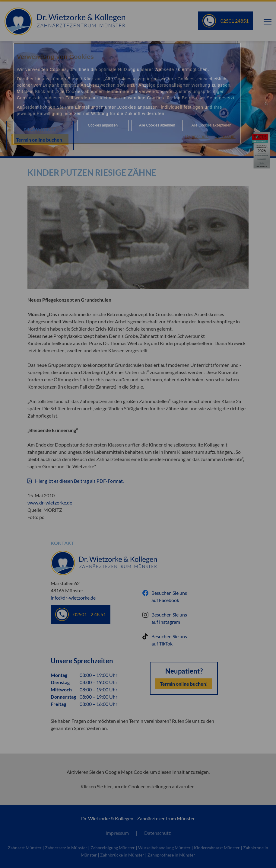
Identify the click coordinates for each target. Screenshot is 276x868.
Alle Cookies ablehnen (157, 125)
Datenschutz (197, 136)
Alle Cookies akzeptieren (211, 125)
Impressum (225, 136)
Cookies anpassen (103, 125)
